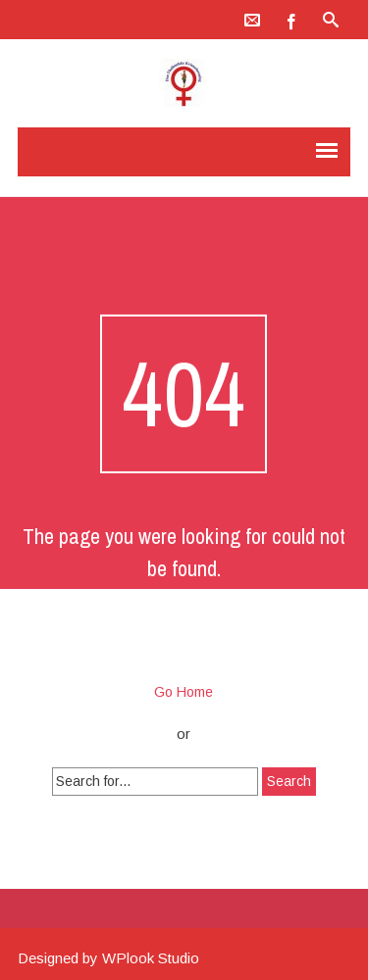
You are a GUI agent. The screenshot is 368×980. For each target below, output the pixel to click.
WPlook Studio (151, 958)
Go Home (184, 692)
